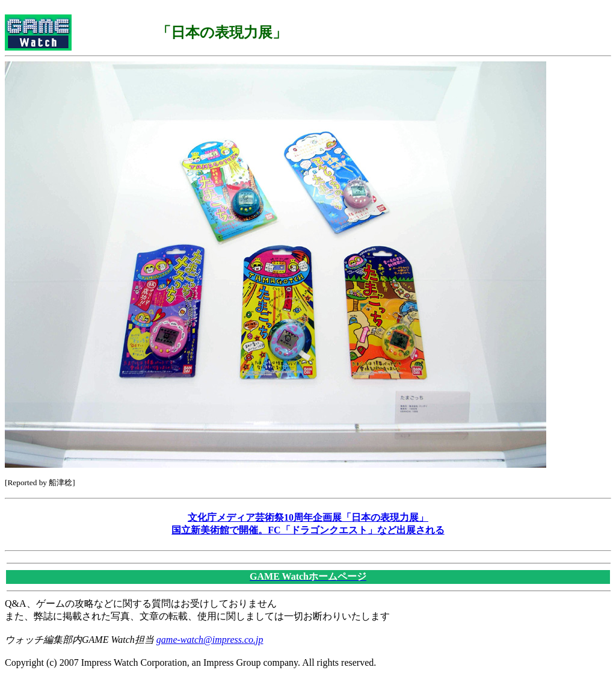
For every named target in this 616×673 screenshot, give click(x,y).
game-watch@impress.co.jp (210, 640)
